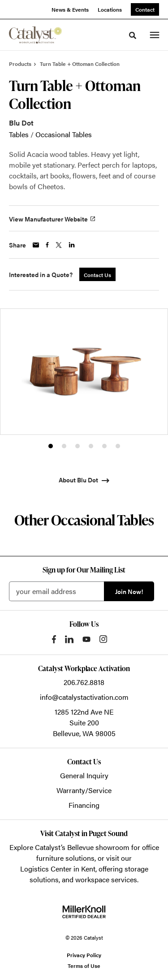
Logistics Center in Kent (58, 869)
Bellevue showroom (98, 847)
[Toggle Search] (133, 35)
